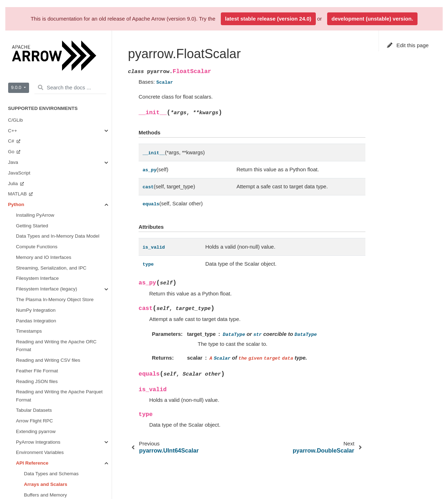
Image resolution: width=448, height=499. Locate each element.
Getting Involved (33, 235)
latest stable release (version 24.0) (268, 19)
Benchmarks (29, 245)
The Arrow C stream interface (39, 436)
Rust (14, 277)
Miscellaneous (39, 224)
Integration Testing (28, 415)
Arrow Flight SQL (26, 404)
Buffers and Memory (46, 108)
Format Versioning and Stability (41, 373)
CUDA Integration (43, 214)
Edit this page (408, 45)
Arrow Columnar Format (34, 384)
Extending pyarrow (36, 45)
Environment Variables (40, 66)
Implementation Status (32, 288)
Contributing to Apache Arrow (39, 484)
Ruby (14, 267)
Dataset (32, 193)
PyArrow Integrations (38, 56)
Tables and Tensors (45, 140)
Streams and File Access (51, 129)
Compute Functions (45, 119)
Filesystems (37, 182)
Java (14, 325)
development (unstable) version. (372, 19)
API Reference (32, 76)
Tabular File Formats (46, 171)
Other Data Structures (31, 447)
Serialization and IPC (46, 151)
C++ (13, 314)
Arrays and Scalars (46, 98)
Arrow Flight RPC (34, 34)
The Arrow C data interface (37, 426)
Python (16, 336)
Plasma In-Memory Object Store (58, 203)
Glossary (18, 457)
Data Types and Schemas (51, 87)
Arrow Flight (37, 161)
